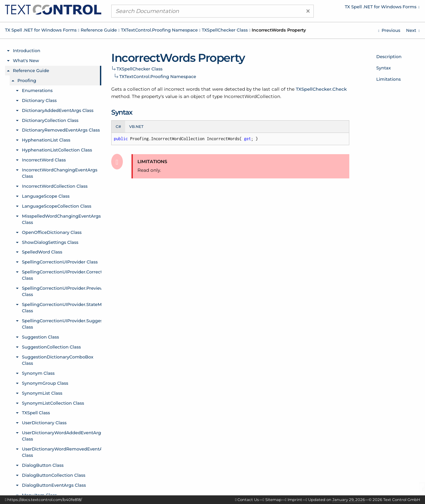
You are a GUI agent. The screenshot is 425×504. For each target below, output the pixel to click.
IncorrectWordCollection (252, 96)
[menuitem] (364, 8)
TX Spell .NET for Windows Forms (41, 30)
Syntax (383, 68)
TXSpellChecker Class (225, 30)
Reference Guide (99, 30)
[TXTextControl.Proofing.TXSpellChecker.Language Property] (413, 30)
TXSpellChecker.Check (321, 89)
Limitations (388, 79)
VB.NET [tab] (136, 127)
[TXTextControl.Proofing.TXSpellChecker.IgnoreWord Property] (389, 30)
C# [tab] (118, 127)
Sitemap (273, 500)
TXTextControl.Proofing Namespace (159, 30)
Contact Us (248, 500)
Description (389, 56)
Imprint (295, 500)
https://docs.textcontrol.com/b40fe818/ (45, 500)
